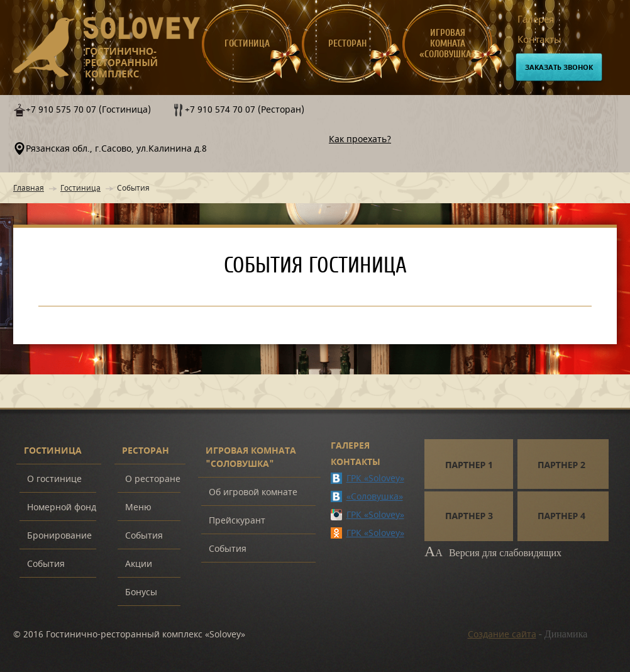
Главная (29, 188)
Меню (138, 507)
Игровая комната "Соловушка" (251, 457)
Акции (139, 564)
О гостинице (54, 479)
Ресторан (347, 44)
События (46, 564)
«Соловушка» (375, 497)
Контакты (539, 40)
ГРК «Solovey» (375, 479)
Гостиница (247, 44)
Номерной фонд (62, 507)
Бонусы (141, 592)
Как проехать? (360, 139)
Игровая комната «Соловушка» (448, 44)
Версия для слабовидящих (493, 553)
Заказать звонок (559, 68)
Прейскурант (237, 521)
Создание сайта (502, 635)
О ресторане (153, 479)
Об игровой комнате (253, 492)
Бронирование (59, 536)
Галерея (536, 20)
